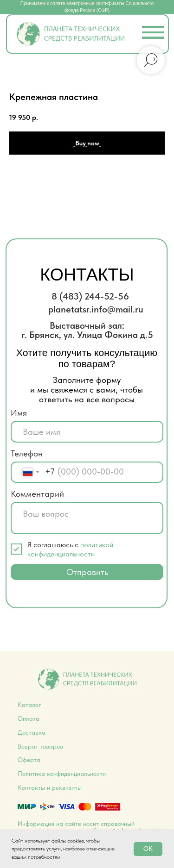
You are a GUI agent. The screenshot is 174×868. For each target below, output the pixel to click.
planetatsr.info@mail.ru (96, 309)
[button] (153, 38)
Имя (19, 413)
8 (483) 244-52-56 (90, 296)
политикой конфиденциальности (70, 549)
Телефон (27, 453)
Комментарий (37, 494)
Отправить (87, 572)
